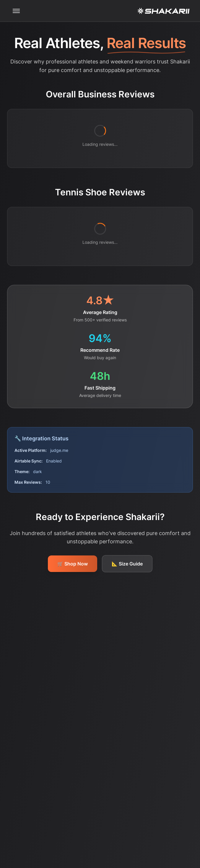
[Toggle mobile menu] (16, 11)
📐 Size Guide (127, 564)
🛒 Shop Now (73, 564)
